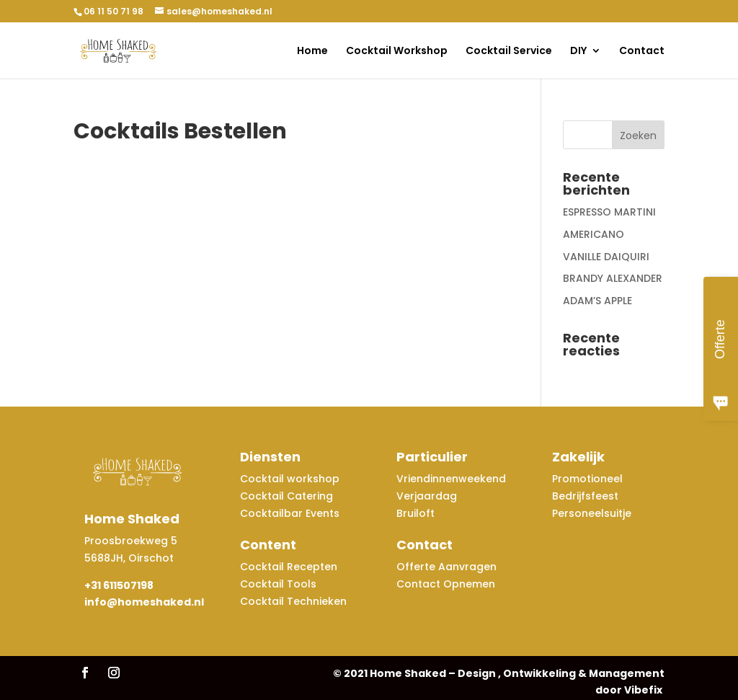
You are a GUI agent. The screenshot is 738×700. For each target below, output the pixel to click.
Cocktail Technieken (293, 601)
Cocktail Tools (278, 584)
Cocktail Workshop (397, 52)
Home (312, 52)
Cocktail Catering (286, 496)
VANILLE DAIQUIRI (606, 257)
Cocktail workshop (291, 479)
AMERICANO (593, 234)
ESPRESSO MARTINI (609, 212)
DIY (578, 52)
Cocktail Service (509, 52)
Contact (642, 52)
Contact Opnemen (446, 584)
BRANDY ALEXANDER (613, 278)
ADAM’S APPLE (597, 301)
